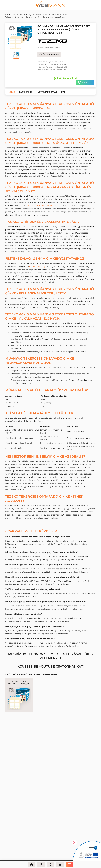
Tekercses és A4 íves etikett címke (52, 14)
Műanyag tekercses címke (53, 17)
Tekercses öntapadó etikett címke (21, 17)
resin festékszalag (37, 267)
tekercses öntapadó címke (40, 206)
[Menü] (69, 864)
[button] (12, 92)
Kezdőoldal (10, 14)
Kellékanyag (26, 14)
